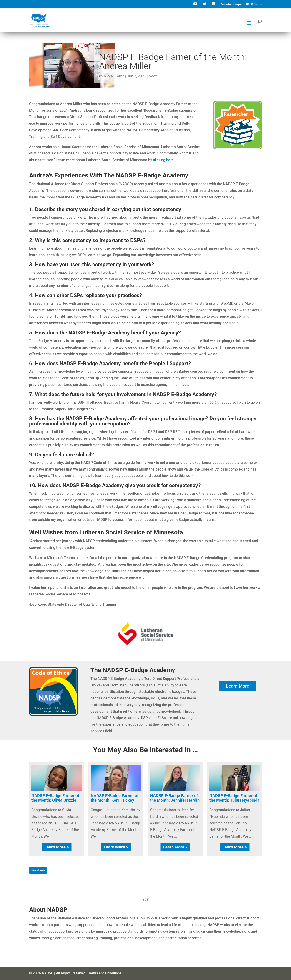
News (153, 76)
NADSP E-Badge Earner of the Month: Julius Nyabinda (235, 798)
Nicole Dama (114, 76)
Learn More (238, 686)
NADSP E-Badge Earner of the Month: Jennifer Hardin (175, 798)
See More (38, 870)
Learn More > (56, 847)
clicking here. (164, 160)
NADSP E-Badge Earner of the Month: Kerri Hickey (115, 798)
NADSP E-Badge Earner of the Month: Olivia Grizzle (55, 798)
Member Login (231, 4)
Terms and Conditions (105, 973)
